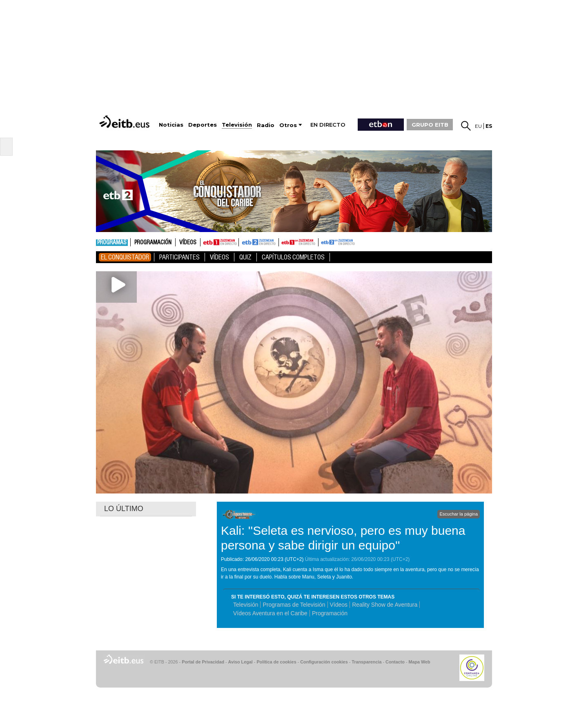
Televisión (246, 605)
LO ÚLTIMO (124, 509)
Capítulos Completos (293, 257)
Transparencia (366, 662)
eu (478, 126)
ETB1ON (283, 241)
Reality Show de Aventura (385, 605)
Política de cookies (276, 662)
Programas (112, 243)
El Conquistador (125, 257)
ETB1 (219, 242)
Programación (153, 243)
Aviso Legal (241, 662)
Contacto (395, 662)
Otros (288, 125)
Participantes (179, 257)
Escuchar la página (459, 514)
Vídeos (188, 243)
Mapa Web (419, 662)
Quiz (245, 257)
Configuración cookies (324, 662)
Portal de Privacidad (203, 662)
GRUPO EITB (430, 125)
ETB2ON (322, 241)
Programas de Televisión (294, 605)
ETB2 (259, 242)
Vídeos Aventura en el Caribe (270, 613)
